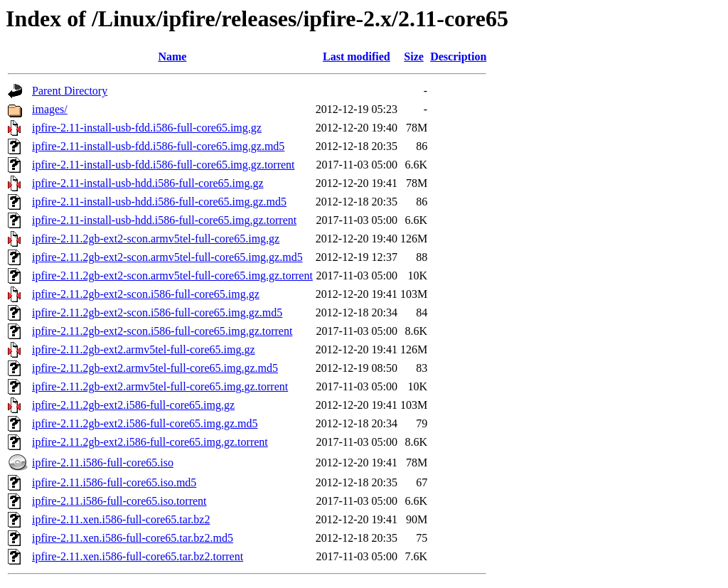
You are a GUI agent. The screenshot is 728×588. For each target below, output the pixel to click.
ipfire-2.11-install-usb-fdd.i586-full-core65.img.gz (147, 128)
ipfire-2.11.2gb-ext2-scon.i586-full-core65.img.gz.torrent (162, 331)
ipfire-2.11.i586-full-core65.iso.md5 (114, 482)
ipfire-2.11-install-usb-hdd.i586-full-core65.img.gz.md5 (159, 202)
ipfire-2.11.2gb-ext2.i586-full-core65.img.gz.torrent (150, 442)
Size (414, 57)
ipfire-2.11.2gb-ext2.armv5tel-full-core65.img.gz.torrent (160, 386)
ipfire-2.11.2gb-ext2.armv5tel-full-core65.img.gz (144, 349)
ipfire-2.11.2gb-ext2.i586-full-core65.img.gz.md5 (145, 423)
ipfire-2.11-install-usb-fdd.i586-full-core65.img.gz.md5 (158, 146)
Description (458, 57)
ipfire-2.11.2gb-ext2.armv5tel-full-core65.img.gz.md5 (155, 368)
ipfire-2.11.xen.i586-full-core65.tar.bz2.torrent (138, 556)
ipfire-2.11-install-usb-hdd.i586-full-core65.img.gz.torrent (164, 220)
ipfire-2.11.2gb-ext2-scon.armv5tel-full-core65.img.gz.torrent (172, 276)
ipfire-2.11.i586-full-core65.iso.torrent (119, 501)
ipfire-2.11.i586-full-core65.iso (103, 463)
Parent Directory (70, 91)
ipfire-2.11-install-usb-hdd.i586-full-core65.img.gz (148, 183)
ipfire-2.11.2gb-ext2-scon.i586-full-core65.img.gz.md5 (157, 312)
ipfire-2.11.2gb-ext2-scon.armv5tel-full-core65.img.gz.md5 (167, 257)
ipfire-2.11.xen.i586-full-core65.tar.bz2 (121, 519)
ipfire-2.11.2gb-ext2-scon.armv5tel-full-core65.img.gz (156, 239)
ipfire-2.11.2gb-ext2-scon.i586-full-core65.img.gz (146, 294)
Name (172, 57)
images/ (50, 109)
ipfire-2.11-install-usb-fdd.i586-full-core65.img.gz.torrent (164, 165)
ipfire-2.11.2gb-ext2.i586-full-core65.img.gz (133, 405)
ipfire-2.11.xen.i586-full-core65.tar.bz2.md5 (133, 538)
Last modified (357, 57)
